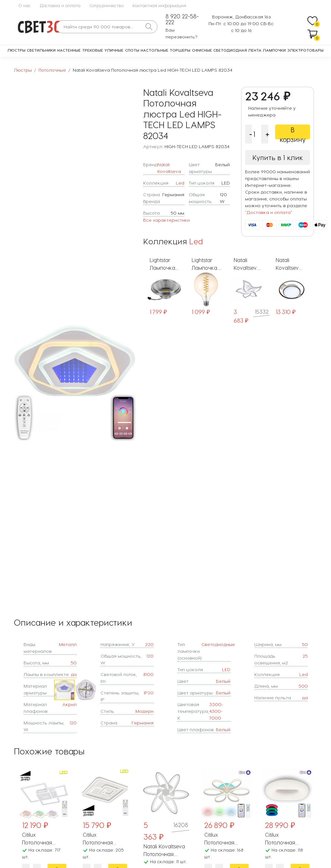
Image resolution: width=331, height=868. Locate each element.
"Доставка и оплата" (269, 212)
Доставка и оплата (60, 5)
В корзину (293, 133)
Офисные (202, 50)
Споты (132, 50)
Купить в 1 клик (278, 157)
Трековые (93, 50)
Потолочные (52, 70)
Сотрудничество (107, 5)
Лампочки (274, 50)
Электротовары (305, 50)
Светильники (41, 50)
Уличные (114, 50)
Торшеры (180, 50)
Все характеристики (166, 220)
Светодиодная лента (237, 50)
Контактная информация (159, 5)
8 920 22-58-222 (182, 19)
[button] (131, 383)
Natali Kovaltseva (169, 168)
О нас (25, 5)
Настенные (69, 50)
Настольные (155, 50)
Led (180, 183)
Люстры (16, 50)
